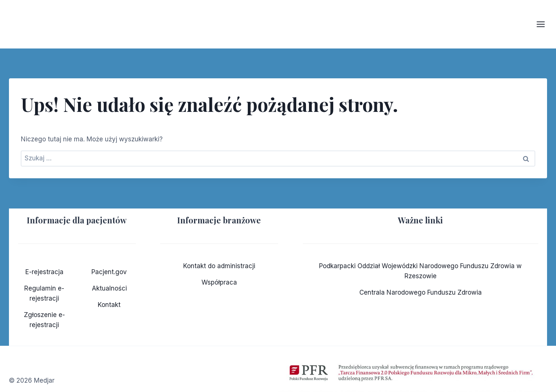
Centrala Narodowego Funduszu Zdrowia (421, 292)
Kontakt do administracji (219, 266)
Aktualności (109, 288)
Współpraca (219, 282)
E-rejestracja (44, 272)
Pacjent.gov (109, 272)
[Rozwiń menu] (544, 24)
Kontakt (109, 305)
